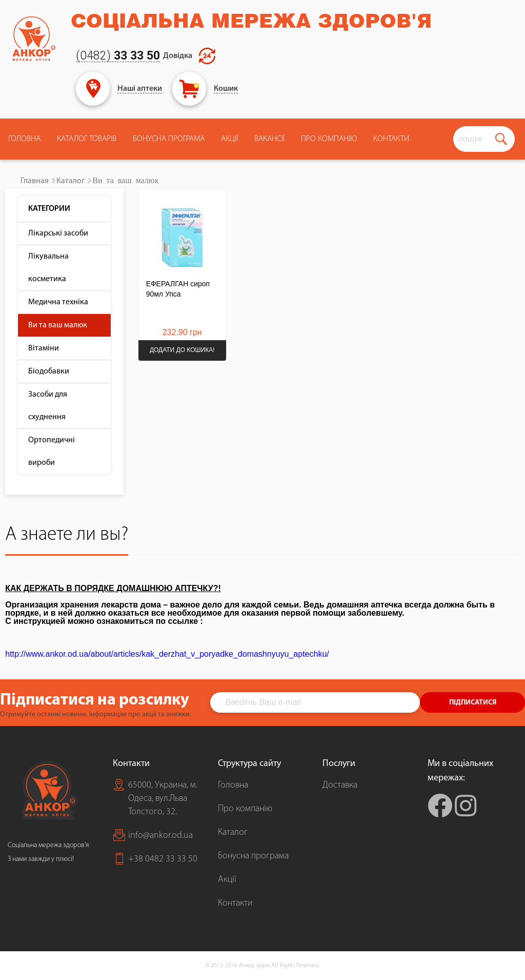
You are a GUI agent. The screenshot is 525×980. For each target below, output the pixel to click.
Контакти (391, 139)
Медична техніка (58, 302)
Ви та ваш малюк (58, 325)
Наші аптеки (140, 89)
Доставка (340, 785)
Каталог (70, 181)
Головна (24, 139)
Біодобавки (49, 371)
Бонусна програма (169, 139)
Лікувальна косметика (48, 268)
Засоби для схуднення (48, 406)
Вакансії (269, 139)
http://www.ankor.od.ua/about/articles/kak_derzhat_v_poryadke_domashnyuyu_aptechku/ (167, 654)
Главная (35, 181)
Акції (229, 139)
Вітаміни (44, 348)
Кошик (226, 89)
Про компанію (245, 809)
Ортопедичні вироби (52, 452)
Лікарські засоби (58, 233)
